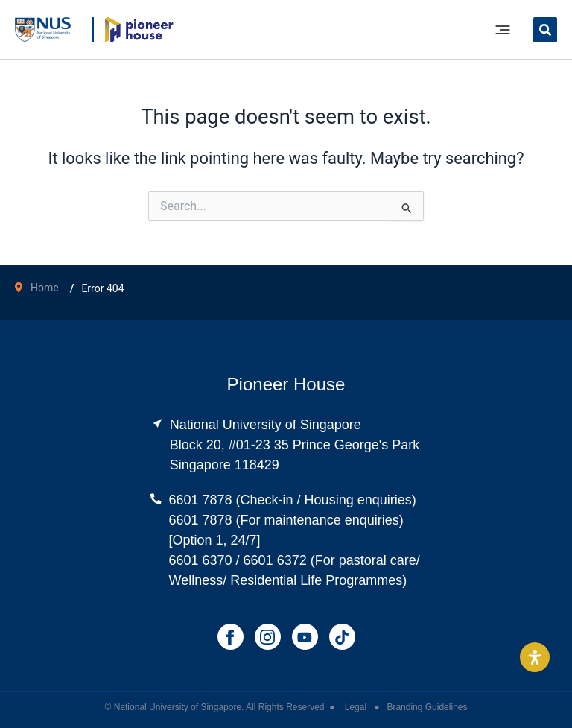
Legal (357, 707)
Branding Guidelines (427, 707)
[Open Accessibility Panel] (535, 657)
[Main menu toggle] (503, 30)
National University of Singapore (178, 707)
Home (45, 288)
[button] (545, 32)
